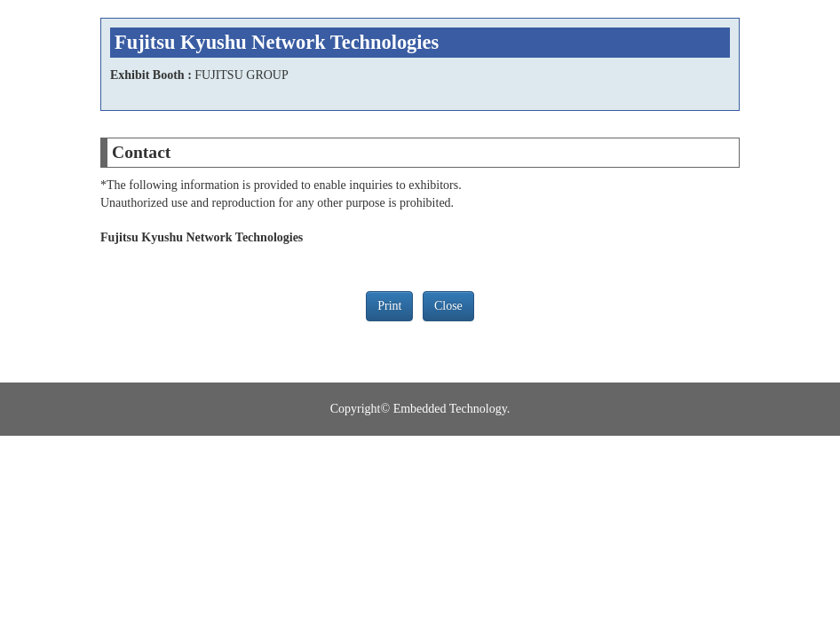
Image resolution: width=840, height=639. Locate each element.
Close (448, 306)
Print (389, 306)
